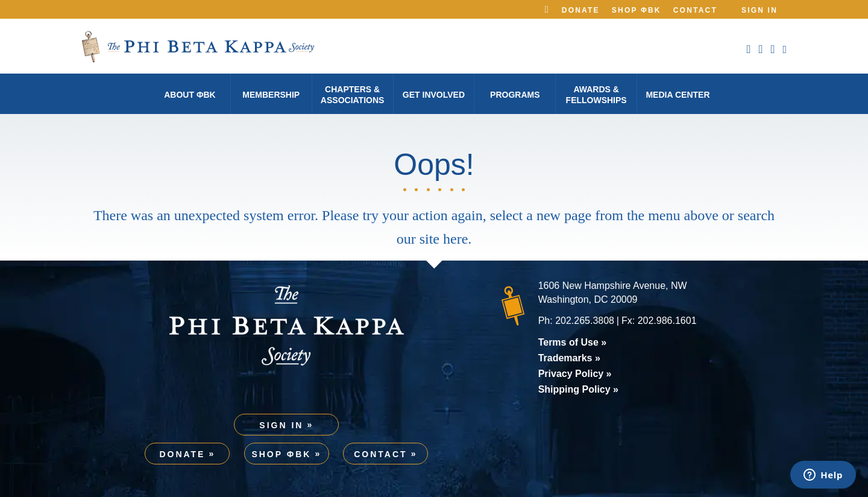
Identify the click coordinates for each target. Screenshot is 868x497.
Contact (695, 10)
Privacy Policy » (575, 374)
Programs (515, 95)
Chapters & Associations (353, 95)
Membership (271, 95)
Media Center (678, 95)
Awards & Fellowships (596, 95)
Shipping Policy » (578, 389)
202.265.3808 (585, 321)
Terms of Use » (573, 342)
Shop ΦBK (637, 10)
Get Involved (434, 95)
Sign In (759, 10)
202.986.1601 (667, 321)
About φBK (190, 95)
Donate (581, 10)
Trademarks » (569, 358)
